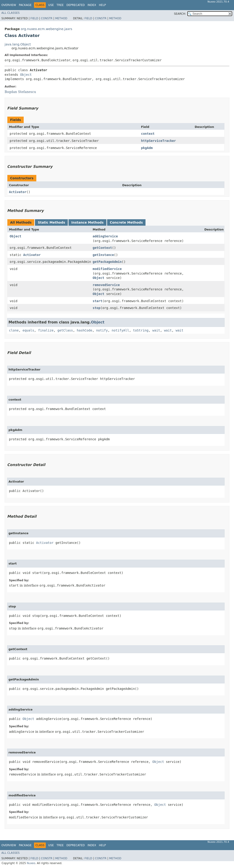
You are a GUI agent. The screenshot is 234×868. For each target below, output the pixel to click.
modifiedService (107, 269)
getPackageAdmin (107, 262)
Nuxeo (31, 863)
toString (141, 330)
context (148, 134)
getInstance (103, 255)
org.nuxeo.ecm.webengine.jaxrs (46, 29)
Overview (9, 5)
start (97, 301)
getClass (65, 330)
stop (97, 308)
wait (156, 330)
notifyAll (120, 330)
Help (102, 5)
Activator (18, 192)
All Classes (10, 13)
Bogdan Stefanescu (20, 92)
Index (92, 5)
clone (14, 330)
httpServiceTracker (158, 141)
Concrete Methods (126, 222)
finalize (46, 330)
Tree (60, 5)
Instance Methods (87, 222)
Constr (47, 18)
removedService (106, 285)
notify (102, 330)
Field (34, 18)
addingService (105, 236)
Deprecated (76, 5)
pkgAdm (147, 148)
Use (51, 5)
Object (26, 75)
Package (25, 5)
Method (61, 18)
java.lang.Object (18, 44)
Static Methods (51, 222)
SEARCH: (180, 14)
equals (28, 330)
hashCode (84, 330)
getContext (102, 248)
